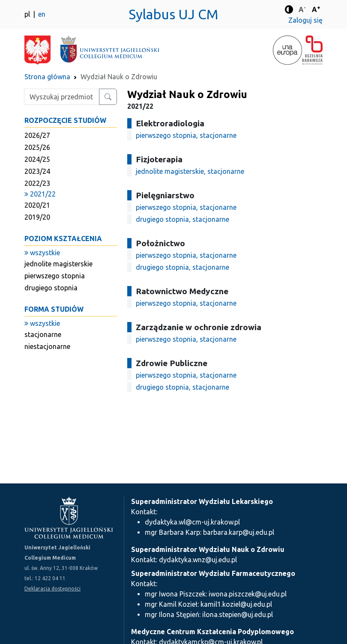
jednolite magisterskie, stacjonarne (190, 171)
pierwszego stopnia (55, 276)
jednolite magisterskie (58, 264)
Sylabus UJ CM (173, 14)
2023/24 (37, 171)
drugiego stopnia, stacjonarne (182, 219)
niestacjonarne (47, 346)
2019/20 (37, 217)
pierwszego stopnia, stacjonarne (186, 135)
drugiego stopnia (51, 288)
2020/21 (37, 205)
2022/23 (37, 183)
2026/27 (37, 135)
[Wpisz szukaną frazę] (62, 97)
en (42, 14)
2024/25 (37, 159)
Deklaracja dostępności (52, 589)
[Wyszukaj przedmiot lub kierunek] (108, 97)
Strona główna (47, 77)
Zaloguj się (305, 20)
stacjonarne (43, 334)
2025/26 (37, 147)
